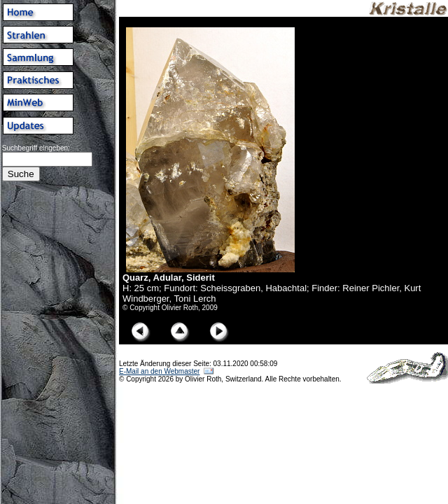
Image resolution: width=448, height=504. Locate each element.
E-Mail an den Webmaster (159, 371)
